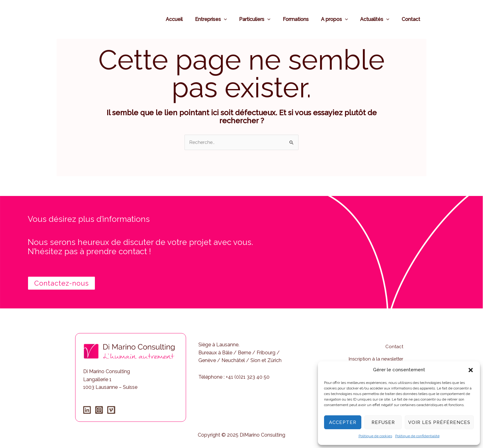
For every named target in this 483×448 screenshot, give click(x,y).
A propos (341, 19)
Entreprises (225, 19)
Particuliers (266, 19)
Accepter (343, 422)
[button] (471, 370)
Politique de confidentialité (417, 436)
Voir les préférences (439, 422)
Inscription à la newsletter (374, 353)
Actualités (378, 19)
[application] (237, 19)
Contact (412, 19)
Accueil (190, 19)
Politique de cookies (375, 436)
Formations (304, 19)
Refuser (383, 422)
